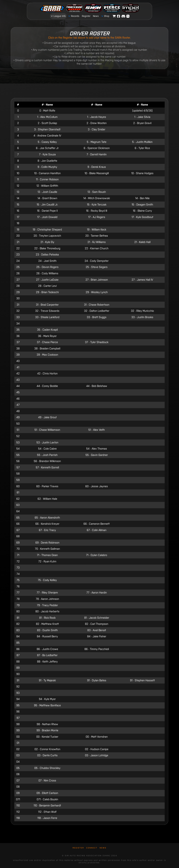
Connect (92, 848)
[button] (128, 16)
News (103, 848)
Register (78, 848)
